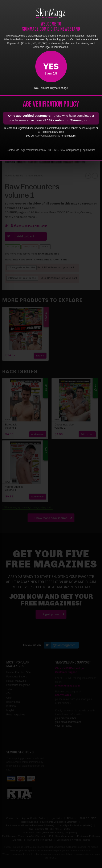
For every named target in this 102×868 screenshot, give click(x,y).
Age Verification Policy (48, 136)
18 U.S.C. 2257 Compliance (64, 150)
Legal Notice (88, 150)
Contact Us (13, 150)
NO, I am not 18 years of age (51, 88)
